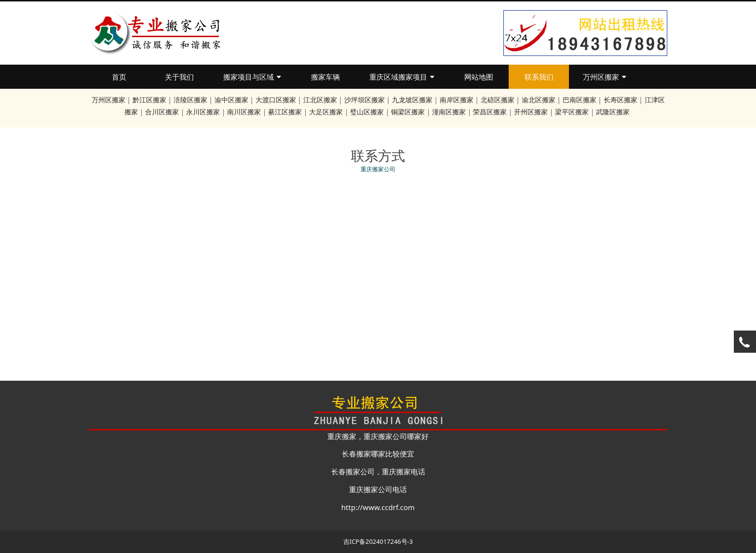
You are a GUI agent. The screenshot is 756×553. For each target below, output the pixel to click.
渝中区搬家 (231, 100)
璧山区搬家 (367, 112)
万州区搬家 (605, 77)
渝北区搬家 (539, 100)
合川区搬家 (162, 112)
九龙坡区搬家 (412, 100)
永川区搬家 (203, 112)
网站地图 (479, 77)
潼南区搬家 (449, 112)
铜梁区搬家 (408, 112)
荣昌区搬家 (490, 112)
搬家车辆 (325, 77)
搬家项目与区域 (252, 77)
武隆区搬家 (613, 112)
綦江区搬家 (285, 112)
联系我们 (539, 77)
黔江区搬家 (149, 100)
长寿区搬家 (621, 100)
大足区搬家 (326, 112)
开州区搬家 (531, 112)
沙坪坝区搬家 (364, 100)
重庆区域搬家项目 (402, 77)
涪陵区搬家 (190, 100)
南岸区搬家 (457, 100)
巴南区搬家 (580, 100)
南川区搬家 (244, 112)
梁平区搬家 (572, 112)
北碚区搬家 (498, 100)
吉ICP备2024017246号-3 (378, 541)
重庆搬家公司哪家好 (396, 436)
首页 (119, 77)
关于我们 (179, 77)
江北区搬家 (320, 100)
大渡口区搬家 (276, 100)
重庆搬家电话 (404, 471)
